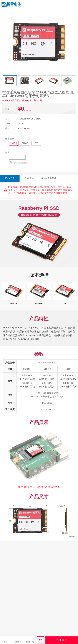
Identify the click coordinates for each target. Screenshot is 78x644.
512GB (25, 143)
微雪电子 (11, 5)
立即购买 (62, 640)
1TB (36, 143)
